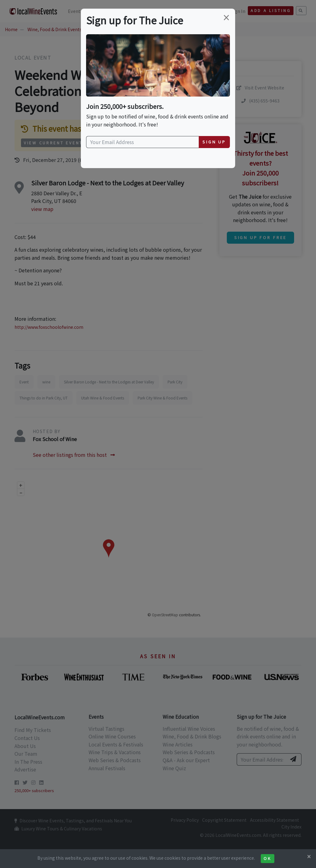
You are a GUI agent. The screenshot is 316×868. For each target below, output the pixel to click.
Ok (267, 858)
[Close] (309, 856)
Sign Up (214, 142)
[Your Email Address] (143, 142)
